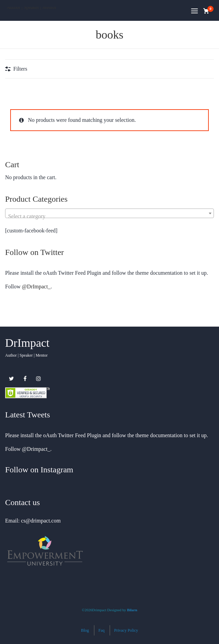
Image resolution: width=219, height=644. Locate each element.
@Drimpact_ (36, 449)
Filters (20, 69)
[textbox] (109, 216)
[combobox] (109, 213)
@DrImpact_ (36, 287)
